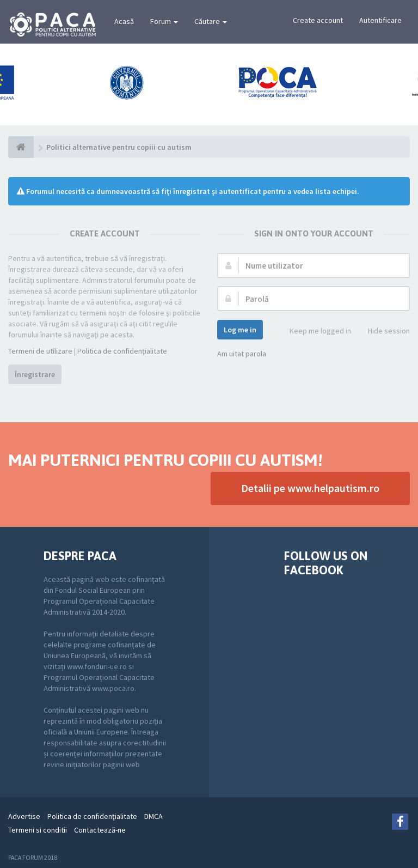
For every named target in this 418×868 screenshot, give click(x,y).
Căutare (211, 21)
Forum (164, 21)
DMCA (153, 816)
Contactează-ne (100, 830)
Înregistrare (35, 374)
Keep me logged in (314, 332)
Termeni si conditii (38, 830)
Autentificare (380, 20)
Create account (318, 20)
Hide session (383, 332)
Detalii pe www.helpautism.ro (310, 488)
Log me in (240, 330)
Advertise (24, 816)
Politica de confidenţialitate (122, 351)
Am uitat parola (242, 354)
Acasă (124, 21)
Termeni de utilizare (40, 351)
